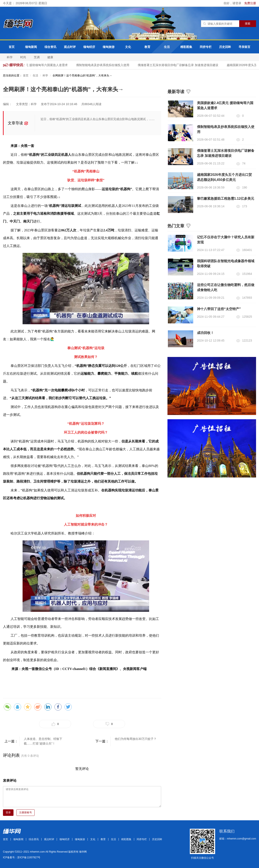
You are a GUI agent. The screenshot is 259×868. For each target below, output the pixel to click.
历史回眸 (225, 47)
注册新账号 (26, 812)
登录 (8, 812)
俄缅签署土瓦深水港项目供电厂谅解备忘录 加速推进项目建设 (179, 65)
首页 (12, 47)
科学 (10, 57)
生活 (167, 47)
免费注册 (250, 3)
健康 (50, 57)
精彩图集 (186, 47)
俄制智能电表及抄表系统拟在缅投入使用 (104, 65)
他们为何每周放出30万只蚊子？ (136, 739)
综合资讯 (50, 47)
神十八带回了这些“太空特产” (219, 309)
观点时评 (70, 47)
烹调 (37, 57)
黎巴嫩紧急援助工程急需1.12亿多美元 (226, 199)
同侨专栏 (206, 47)
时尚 (23, 57)
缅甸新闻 (31, 47)
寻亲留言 (244, 47)
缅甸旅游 (109, 47)
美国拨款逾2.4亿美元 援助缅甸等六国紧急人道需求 (35, 65)
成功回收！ (205, 333)
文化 (128, 47)
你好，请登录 (233, 3)
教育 (147, 47)
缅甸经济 (89, 47)
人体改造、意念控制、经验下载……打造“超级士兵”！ (43, 741)
